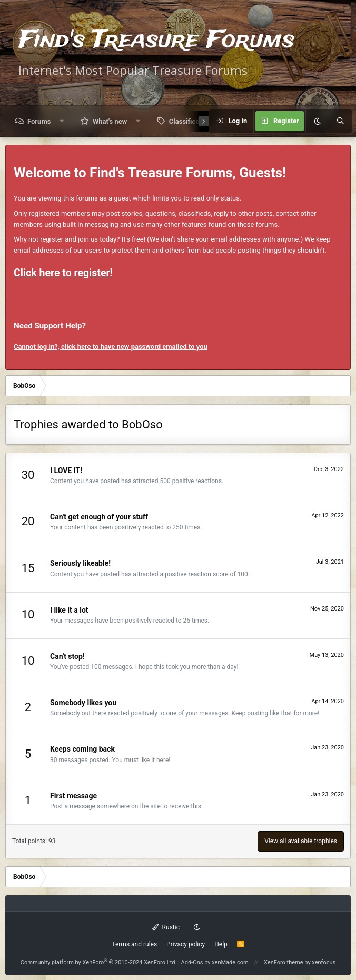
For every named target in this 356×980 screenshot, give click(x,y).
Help (221, 944)
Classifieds (186, 121)
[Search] (340, 121)
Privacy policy (186, 944)
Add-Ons (192, 962)
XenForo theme (284, 962)
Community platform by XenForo (99, 962)
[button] (62, 121)
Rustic (166, 927)
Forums (39, 121)
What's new (110, 121)
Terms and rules (134, 944)
